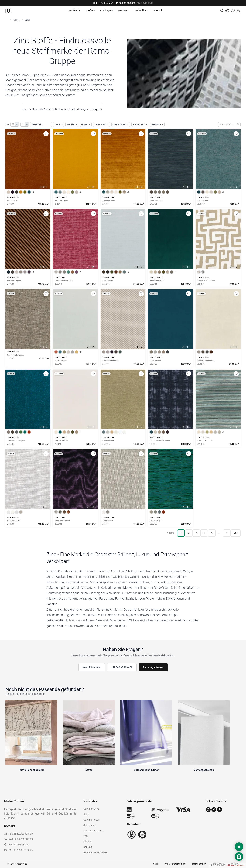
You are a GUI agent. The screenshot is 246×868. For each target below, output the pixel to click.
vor (236, 533)
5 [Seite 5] (212, 533)
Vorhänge (105, 10)
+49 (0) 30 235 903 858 (21, 839)
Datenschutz (199, 864)
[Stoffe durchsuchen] (227, 124)
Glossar (87, 842)
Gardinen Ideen (91, 820)
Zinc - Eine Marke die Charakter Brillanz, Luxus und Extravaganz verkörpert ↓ (62, 109)
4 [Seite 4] (204, 533)
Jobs (86, 814)
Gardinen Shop (91, 809)
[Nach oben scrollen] (239, 862)
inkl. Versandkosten (236, 865)
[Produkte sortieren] (41, 124)
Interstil (158, 10)
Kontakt (88, 847)
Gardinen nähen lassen (95, 852)
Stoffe (89, 10)
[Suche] (222, 11)
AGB (155, 864)
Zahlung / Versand (93, 831)
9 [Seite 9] (227, 533)
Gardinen (123, 10)
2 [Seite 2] (189, 533)
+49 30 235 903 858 (125, 3)
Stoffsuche (75, 10)
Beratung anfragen (153, 667)
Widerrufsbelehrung (175, 864)
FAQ (86, 836)
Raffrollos (141, 10)
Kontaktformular (92, 667)
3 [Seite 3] (196, 533)
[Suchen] (238, 124)
